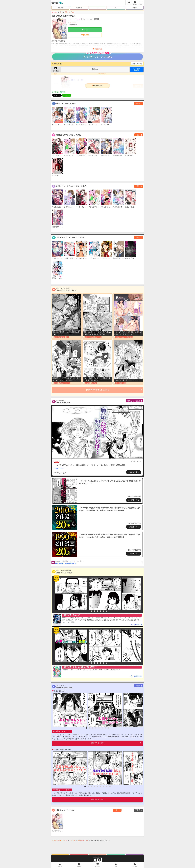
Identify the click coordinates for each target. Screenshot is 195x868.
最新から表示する (137, 64)
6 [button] (104, 611)
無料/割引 (79, 8)
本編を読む (85, 35)
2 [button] (91, 611)
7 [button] (107, 611)
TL (98, 8)
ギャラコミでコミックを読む (98, 56)
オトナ (135, 8)
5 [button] (101, 611)
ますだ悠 (73, 22)
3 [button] (94, 611)
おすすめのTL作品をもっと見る (98, 390)
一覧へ (138, 103)
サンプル (85, 30)
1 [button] (88, 611)
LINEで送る (67, 95)
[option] (71, 594)
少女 (61, 12)
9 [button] (110, 787)
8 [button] (108, 728)
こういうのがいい (60, 691)
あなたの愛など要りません (63, 750)
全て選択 (56, 71)
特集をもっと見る (134, 401)
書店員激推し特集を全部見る (99, 562)
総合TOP (60, 8)
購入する (137, 69)
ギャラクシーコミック (60, 841)
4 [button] (97, 611)
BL (116, 8)
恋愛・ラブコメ (70, 12)
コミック (55, 12)
